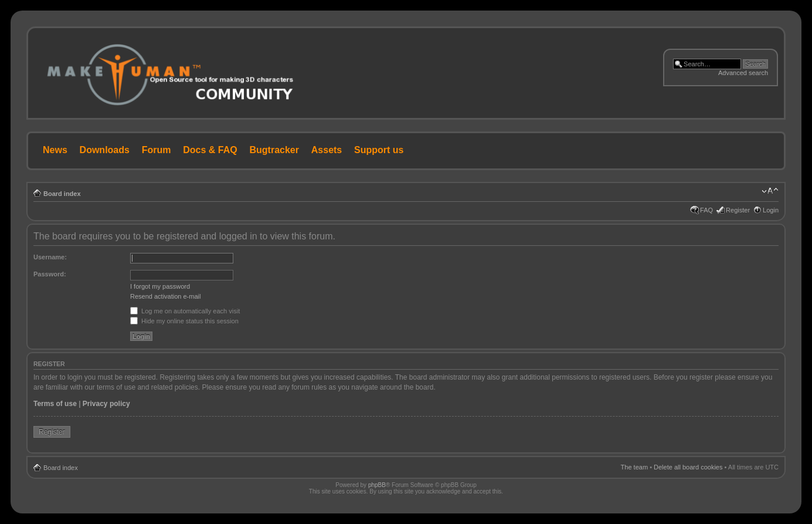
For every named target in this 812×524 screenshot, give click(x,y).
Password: (50, 274)
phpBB (377, 485)
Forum (157, 150)
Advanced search (743, 73)
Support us (379, 150)
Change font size (770, 191)
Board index (62, 194)
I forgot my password (160, 286)
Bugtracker (274, 150)
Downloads (105, 150)
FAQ (706, 210)
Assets (327, 150)
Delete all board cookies (688, 467)
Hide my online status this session (184, 321)
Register (738, 210)
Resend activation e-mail (165, 296)
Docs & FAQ (210, 150)
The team (634, 467)
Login (771, 210)
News (55, 150)
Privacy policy (106, 404)
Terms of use (55, 404)
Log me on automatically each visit (185, 311)
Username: (50, 257)
